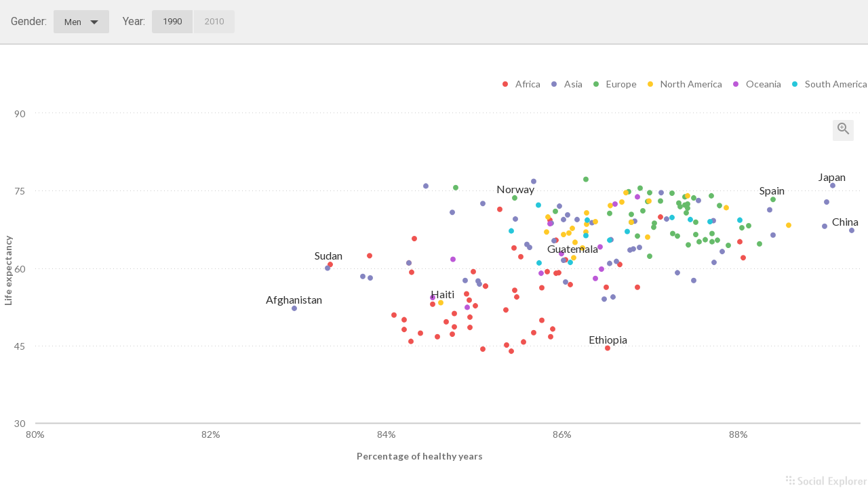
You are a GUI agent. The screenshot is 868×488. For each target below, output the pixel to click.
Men (81, 22)
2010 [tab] (214, 21)
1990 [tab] (172, 21)
